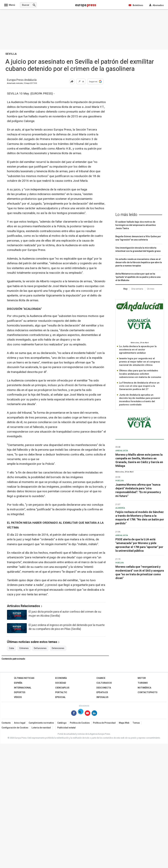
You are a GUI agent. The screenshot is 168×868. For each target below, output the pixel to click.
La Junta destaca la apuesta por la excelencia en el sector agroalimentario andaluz (138, 350)
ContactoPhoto (148, 692)
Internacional (23, 688)
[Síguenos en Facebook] (74, 714)
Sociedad (61, 683)
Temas (136, 723)
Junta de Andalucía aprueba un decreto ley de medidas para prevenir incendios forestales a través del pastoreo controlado (140, 400)
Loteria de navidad (41, 728)
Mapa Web (124, 723)
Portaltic (61, 692)
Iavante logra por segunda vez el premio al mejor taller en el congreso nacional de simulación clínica (140, 362)
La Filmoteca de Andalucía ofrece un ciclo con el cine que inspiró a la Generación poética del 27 (139, 386)
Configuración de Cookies (15, 728)
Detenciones (58, 648)
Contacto (6, 723)
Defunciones (40, 648)
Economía (61, 678)
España (18, 683)
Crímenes (24, 648)
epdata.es (102, 692)
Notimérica (144, 688)
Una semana (137, 289)
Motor (142, 678)
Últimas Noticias (24, 678)
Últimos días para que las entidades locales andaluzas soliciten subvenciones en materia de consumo (140, 374)
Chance (101, 678)
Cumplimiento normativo (41, 723)
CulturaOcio (104, 683)
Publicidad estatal (66, 728)
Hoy (125, 289)
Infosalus (102, 697)
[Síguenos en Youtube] (87, 714)
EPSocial (60, 697)
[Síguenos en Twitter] (81, 714)
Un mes (151, 289)
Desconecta (104, 688)
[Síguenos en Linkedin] (94, 714)
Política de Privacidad (104, 723)
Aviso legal (20, 723)
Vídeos (18, 697)
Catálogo (62, 723)
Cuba (12, 648)
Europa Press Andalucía (22, 80)
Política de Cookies (80, 723)
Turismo (143, 683)
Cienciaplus (62, 688)
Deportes (20, 692)
